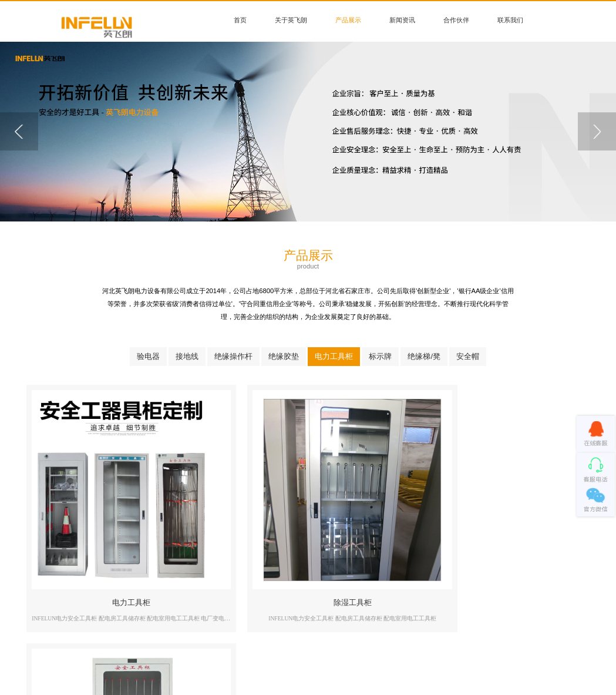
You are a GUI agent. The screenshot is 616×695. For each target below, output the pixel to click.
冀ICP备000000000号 (351, 671)
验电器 (148, 356)
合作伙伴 (456, 20)
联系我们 (510, 20)
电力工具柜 (334, 356)
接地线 (187, 356)
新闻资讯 (402, 20)
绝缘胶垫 (284, 356)
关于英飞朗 (291, 20)
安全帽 (468, 356)
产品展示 (348, 20)
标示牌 (380, 356)
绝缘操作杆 (233, 356)
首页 (240, 20)
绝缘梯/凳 (424, 356)
